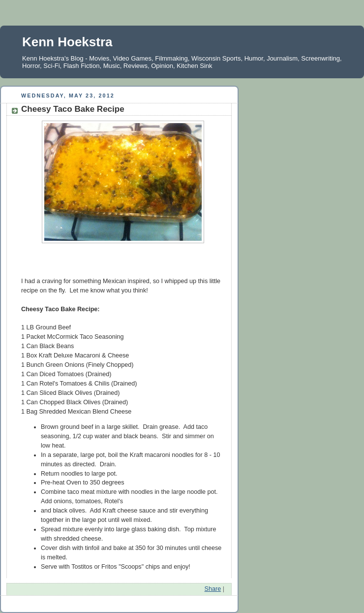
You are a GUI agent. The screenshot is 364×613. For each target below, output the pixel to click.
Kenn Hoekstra (67, 42)
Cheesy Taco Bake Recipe (73, 109)
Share (213, 589)
